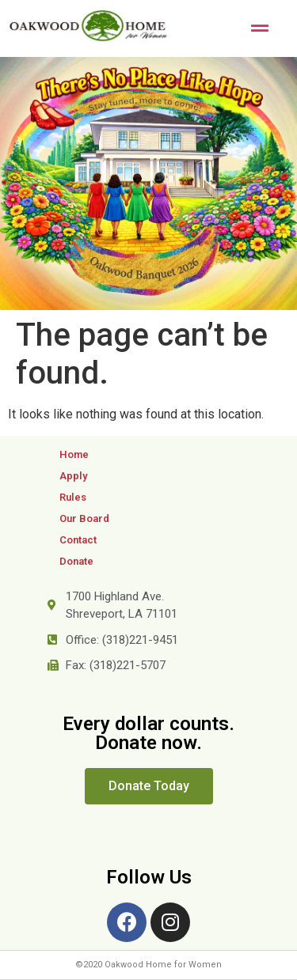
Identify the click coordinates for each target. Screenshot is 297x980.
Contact (78, 540)
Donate (76, 561)
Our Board (84, 518)
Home (74, 454)
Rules (73, 497)
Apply (73, 476)
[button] (149, 786)
